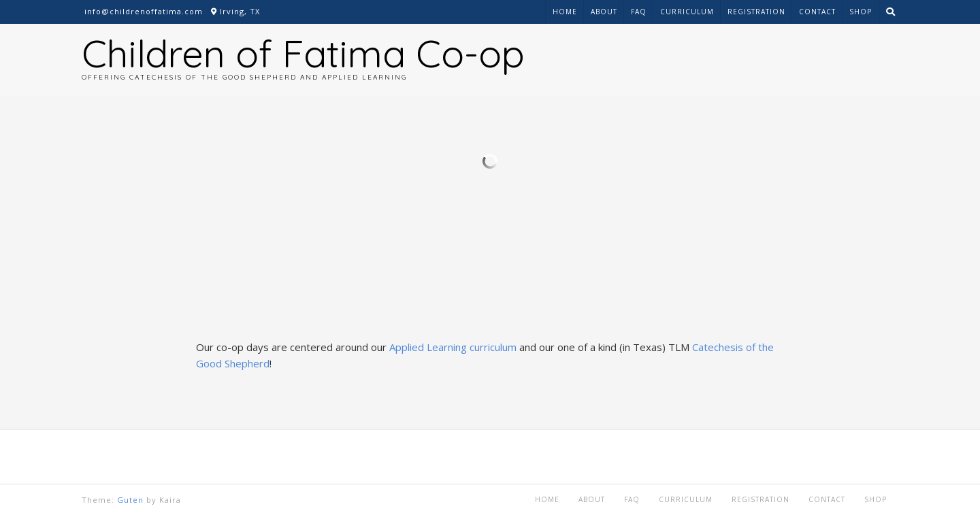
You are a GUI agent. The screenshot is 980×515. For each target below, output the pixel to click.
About (604, 12)
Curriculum (687, 12)
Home (565, 12)
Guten (130, 500)
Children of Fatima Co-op (303, 53)
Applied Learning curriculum (453, 347)
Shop (861, 12)
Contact (817, 12)
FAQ (639, 12)
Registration (756, 12)
